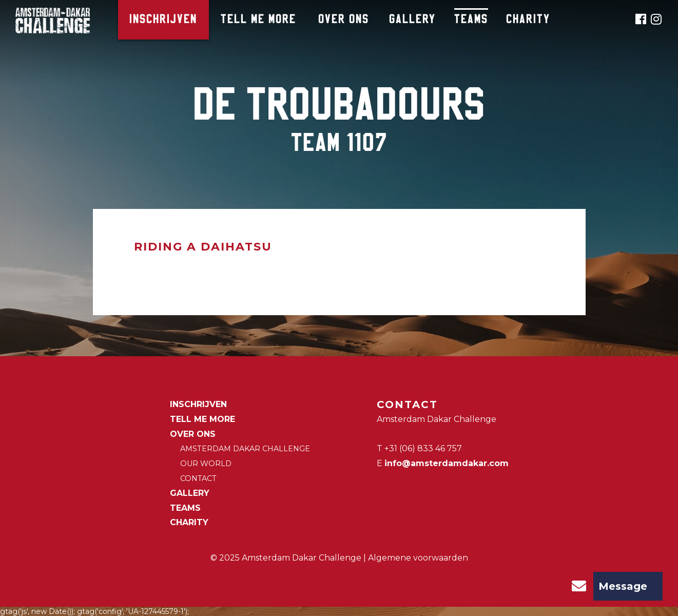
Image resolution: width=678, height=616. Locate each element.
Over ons (344, 20)
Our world (206, 464)
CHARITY (528, 20)
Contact (198, 478)
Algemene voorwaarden (418, 558)
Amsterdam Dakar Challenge (245, 449)
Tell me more (258, 20)
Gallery (412, 20)
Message (606, 586)
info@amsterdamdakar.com (447, 463)
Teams (471, 20)
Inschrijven (163, 20)
